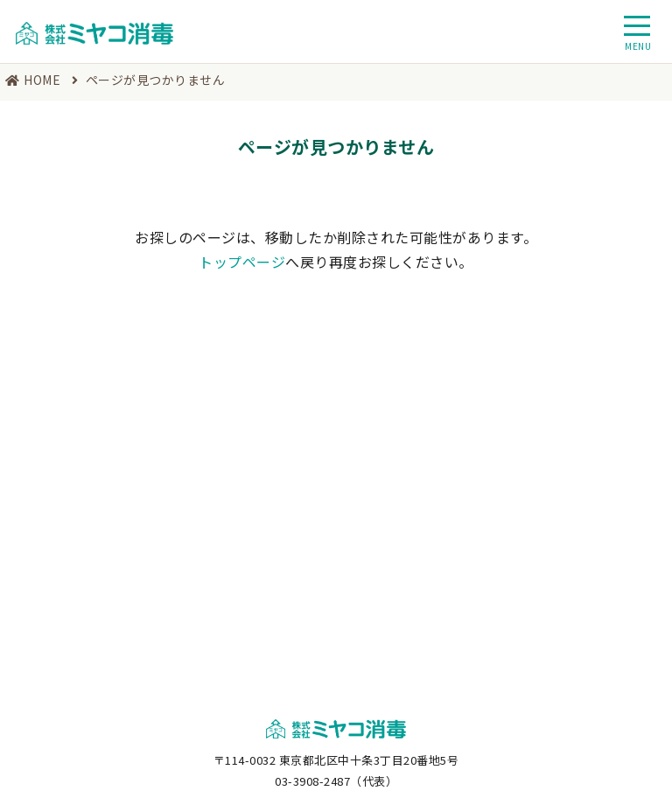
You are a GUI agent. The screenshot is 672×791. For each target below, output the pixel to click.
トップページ (242, 262)
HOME (42, 80)
